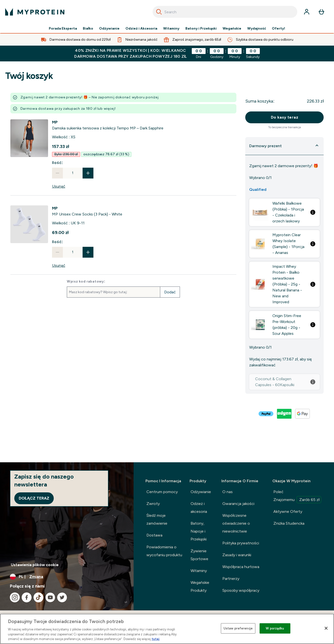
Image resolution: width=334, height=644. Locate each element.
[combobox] (225, 12)
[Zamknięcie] (326, 628)
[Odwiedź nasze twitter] (62, 597)
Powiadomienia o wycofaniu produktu (164, 551)
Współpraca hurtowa (241, 567)
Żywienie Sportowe (199, 555)
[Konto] (307, 12)
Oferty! (279, 29)
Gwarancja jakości (238, 504)
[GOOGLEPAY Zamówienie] (303, 414)
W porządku (275, 628)
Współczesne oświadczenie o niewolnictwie (236, 523)
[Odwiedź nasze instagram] (15, 597)
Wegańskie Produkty (200, 586)
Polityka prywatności (241, 543)
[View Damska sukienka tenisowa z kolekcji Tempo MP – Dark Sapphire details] (108, 125)
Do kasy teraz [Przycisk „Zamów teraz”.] (285, 117)
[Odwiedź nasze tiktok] (38, 597)
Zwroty (153, 504)
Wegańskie (232, 29)
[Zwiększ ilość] (88, 173)
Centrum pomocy (162, 492)
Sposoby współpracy (241, 590)
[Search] (159, 12)
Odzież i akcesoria (199, 508)
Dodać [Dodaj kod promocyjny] (170, 292)
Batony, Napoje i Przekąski (199, 531)
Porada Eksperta (63, 29)
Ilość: (58, 163)
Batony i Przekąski (201, 29)
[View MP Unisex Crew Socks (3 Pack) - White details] (87, 211)
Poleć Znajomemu (297, 496)
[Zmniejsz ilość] (57, 173)
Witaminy (171, 29)
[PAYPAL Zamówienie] (266, 414)
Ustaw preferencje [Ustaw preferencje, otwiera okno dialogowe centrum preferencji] (238, 628)
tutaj (155, 639)
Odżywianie (109, 29)
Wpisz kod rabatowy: (86, 282)
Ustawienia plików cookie (35, 565)
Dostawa (154, 535)
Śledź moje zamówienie (157, 519)
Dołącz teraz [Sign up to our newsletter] (34, 498)
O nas (228, 492)
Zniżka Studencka (289, 523)
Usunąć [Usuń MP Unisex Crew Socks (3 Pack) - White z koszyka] (59, 265)
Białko (88, 29)
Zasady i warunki (237, 555)
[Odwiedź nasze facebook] (27, 597)
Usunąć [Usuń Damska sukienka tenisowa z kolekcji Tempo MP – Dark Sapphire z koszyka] (59, 186)
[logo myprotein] (35, 12)
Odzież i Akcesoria (141, 29)
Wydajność (257, 29)
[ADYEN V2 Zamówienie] (284, 414)
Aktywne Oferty (288, 511)
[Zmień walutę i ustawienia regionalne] (67, 577)
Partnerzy (231, 579)
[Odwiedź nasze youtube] (50, 597)
